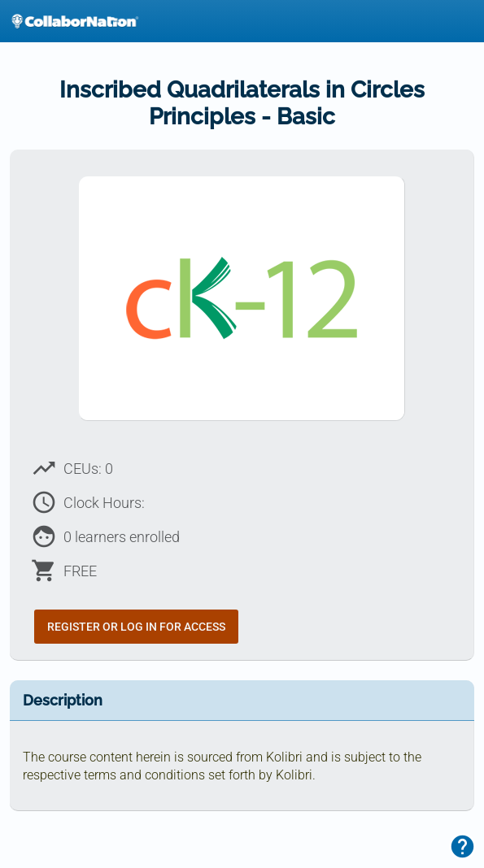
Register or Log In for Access (136, 627)
